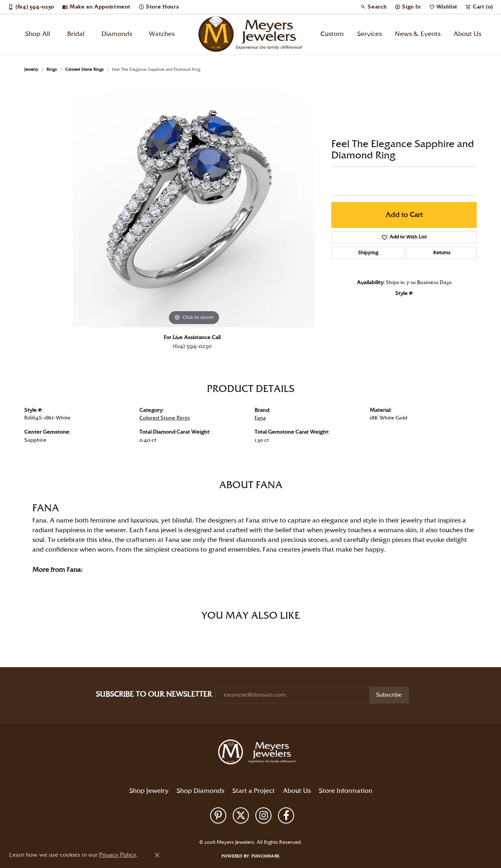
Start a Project (254, 791)
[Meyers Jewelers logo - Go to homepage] (250, 34)
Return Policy (184, 829)
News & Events (418, 34)
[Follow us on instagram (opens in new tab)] (263, 815)
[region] (194, 206)
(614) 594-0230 (192, 346)
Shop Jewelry (149, 791)
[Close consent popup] (157, 855)
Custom (332, 34)
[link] (31, 7)
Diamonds (117, 34)
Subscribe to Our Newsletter (154, 694)
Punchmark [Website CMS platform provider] (265, 856)
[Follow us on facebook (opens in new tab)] (286, 815)
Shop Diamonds (200, 791)
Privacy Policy (218, 829)
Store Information (345, 791)
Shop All (38, 34)
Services (369, 34)
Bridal (76, 34)
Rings (52, 70)
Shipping (368, 253)
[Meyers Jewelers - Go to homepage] (259, 753)
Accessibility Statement (308, 829)
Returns (442, 253)
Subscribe (389, 695)
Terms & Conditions (258, 829)
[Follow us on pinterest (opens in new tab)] (218, 815)
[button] (374, 7)
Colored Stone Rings (84, 70)
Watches (162, 34)
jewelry (31, 70)
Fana (260, 418)
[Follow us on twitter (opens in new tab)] (241, 815)
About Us (467, 34)
